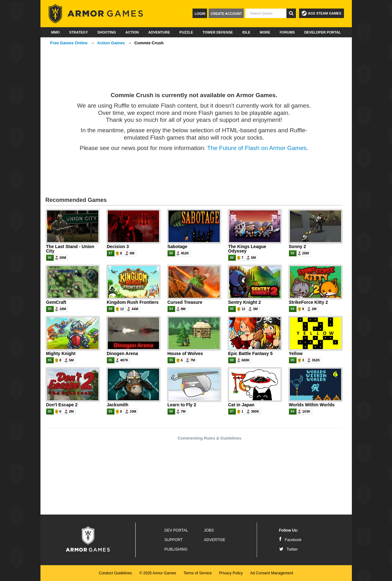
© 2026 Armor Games (158, 573)
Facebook (290, 540)
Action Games (111, 43)
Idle (246, 32)
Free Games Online (69, 43)
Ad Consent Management (272, 573)
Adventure (159, 32)
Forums (287, 32)
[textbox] (266, 13)
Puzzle (186, 32)
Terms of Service (197, 573)
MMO (55, 32)
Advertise (215, 540)
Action (132, 32)
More (265, 32)
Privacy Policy (231, 573)
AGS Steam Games (321, 13)
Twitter (288, 549)
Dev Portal (176, 530)
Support (174, 540)
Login (200, 14)
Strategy (79, 32)
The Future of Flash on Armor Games (257, 148)
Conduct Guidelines (116, 573)
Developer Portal (322, 32)
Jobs (209, 530)
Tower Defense (217, 32)
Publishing (176, 549)
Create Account (226, 14)
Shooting (107, 32)
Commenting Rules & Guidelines (210, 438)
